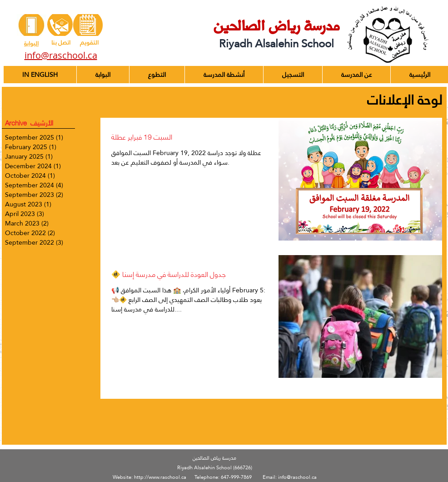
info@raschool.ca (297, 477)
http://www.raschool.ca (160, 477)
